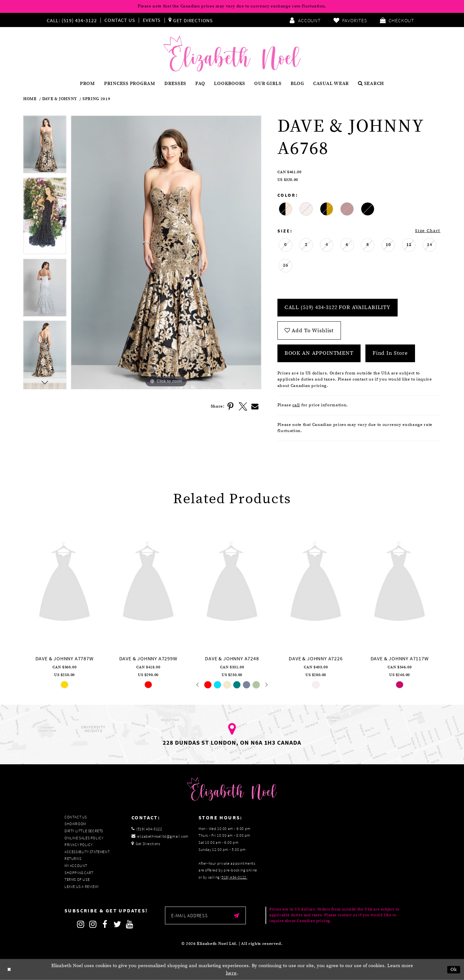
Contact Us (120, 20)
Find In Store (390, 353)
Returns (73, 858)
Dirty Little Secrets (84, 831)
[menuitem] (73, 20)
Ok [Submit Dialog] (454, 970)
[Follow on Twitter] (117, 924)
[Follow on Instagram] (81, 924)
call (296, 405)
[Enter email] (205, 915)
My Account (76, 866)
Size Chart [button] (428, 231)
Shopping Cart (79, 873)
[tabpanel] (45, 147)
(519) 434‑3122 (234, 877)
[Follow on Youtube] (130, 924)
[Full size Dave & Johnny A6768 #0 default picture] (166, 252)
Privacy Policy (78, 845)
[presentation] (64, 583)
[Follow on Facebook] (105, 924)
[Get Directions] (191, 20)
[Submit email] (237, 915)
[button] (397, 20)
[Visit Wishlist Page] (350, 20)
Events (152, 20)
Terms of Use (77, 879)
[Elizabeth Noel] (232, 54)
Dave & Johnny (60, 99)
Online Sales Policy (84, 838)
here (231, 973)
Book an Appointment (319, 353)
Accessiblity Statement (87, 852)
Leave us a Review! (82, 886)
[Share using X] (243, 407)
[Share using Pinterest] (231, 407)
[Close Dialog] (9, 970)
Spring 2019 (96, 99)
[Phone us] (71, 20)
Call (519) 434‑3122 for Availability (338, 307)
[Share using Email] (255, 407)
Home (30, 99)
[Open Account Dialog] (305, 20)
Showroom (75, 824)
